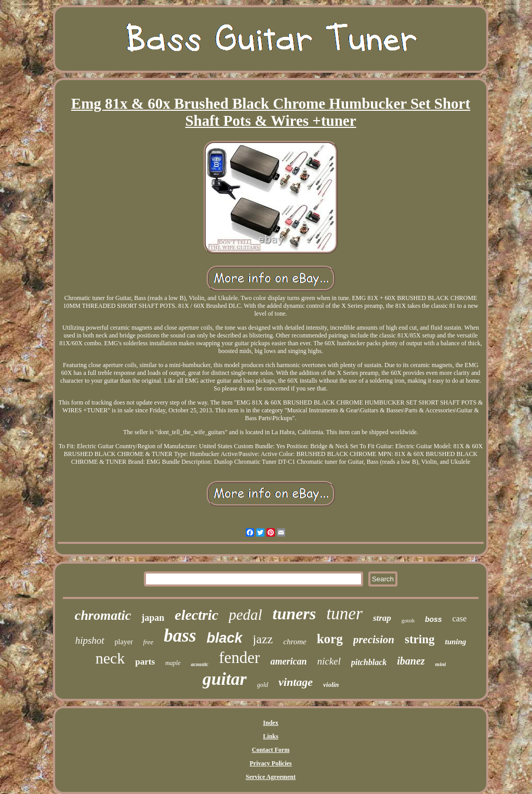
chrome (295, 642)
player (124, 642)
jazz (263, 639)
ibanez (411, 661)
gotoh (408, 620)
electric (196, 615)
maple (173, 663)
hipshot (90, 640)
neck (110, 658)
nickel (329, 661)
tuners (295, 614)
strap (382, 618)
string (420, 639)
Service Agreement (271, 777)
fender (239, 658)
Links (270, 736)
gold (263, 685)
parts (145, 662)
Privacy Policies (271, 763)
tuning (456, 642)
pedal (245, 615)
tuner (344, 614)
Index (270, 723)
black (225, 638)
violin (331, 685)
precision (374, 640)
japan (153, 618)
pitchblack (369, 662)
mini (441, 664)
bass (180, 636)
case (460, 619)
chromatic (103, 615)
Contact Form (271, 750)
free (149, 642)
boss (434, 619)
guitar (225, 679)
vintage (296, 682)
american (288, 661)
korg (330, 639)
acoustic (199, 664)
